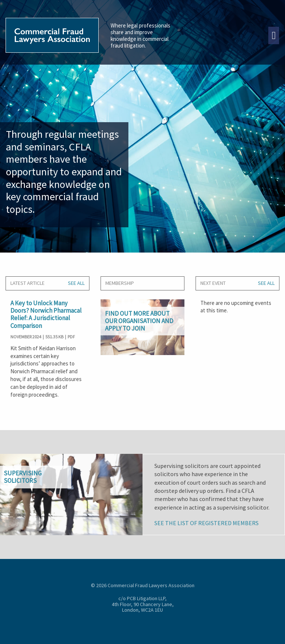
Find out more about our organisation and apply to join (139, 321)
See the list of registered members (207, 523)
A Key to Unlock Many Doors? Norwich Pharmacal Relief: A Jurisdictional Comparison (46, 314)
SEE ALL (76, 283)
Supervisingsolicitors (23, 477)
